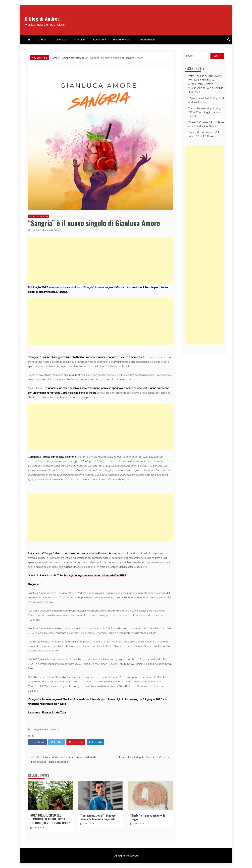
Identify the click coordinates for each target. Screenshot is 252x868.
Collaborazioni (147, 39)
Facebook (37, 742)
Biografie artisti (122, 39)
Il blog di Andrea (50, 17)
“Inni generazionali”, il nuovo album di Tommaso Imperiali (98, 817)
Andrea (42, 39)
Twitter (57, 742)
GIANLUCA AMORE (51, 729)
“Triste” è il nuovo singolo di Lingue (148, 817)
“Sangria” (37, 729)
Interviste (80, 39)
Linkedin (96, 742)
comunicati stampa (38, 216)
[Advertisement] (100, 260)
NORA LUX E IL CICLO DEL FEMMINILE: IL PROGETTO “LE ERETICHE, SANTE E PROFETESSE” (50, 819)
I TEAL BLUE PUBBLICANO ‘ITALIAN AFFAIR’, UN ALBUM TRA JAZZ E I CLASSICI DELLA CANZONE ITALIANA (205, 84)
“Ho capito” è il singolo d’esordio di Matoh (142, 757)
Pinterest (76, 742)
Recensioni (99, 39)
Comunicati (60, 39)
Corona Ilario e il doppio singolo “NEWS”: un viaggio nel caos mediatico (206, 112)
